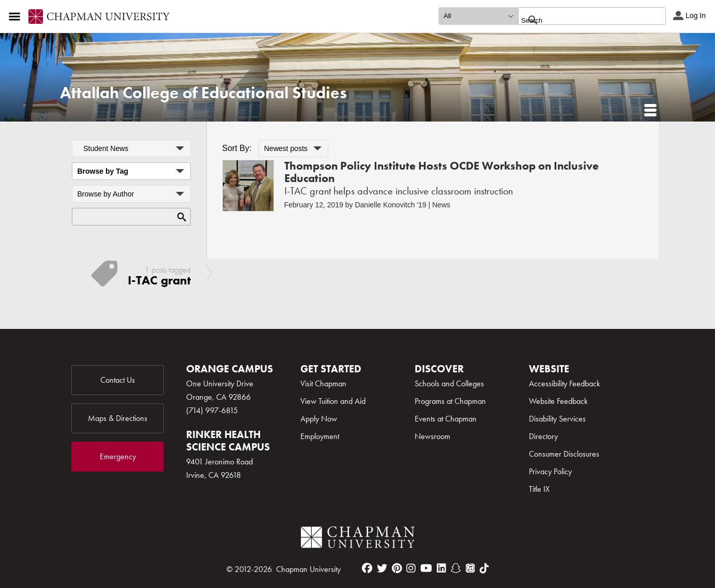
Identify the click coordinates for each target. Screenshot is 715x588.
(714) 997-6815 (212, 410)
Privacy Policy (550, 471)
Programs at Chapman (450, 401)
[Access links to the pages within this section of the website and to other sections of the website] (17, 17)
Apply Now (319, 419)
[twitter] (382, 568)
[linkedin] (442, 568)
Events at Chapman (446, 419)
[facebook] (367, 568)
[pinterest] (397, 568)
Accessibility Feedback (565, 383)
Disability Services (557, 419)
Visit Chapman (323, 383)
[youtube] (426, 568)
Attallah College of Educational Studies (203, 93)
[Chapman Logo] (358, 539)
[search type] (478, 16)
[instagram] (411, 568)
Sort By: (237, 148)
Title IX (539, 489)
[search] (581, 20)
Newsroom (432, 436)
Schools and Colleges (449, 383)
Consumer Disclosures (564, 454)
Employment (320, 436)
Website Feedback (558, 401)
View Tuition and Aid (333, 401)
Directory (543, 436)
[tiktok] (484, 568)
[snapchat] (456, 568)
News (441, 205)
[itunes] (470, 568)
